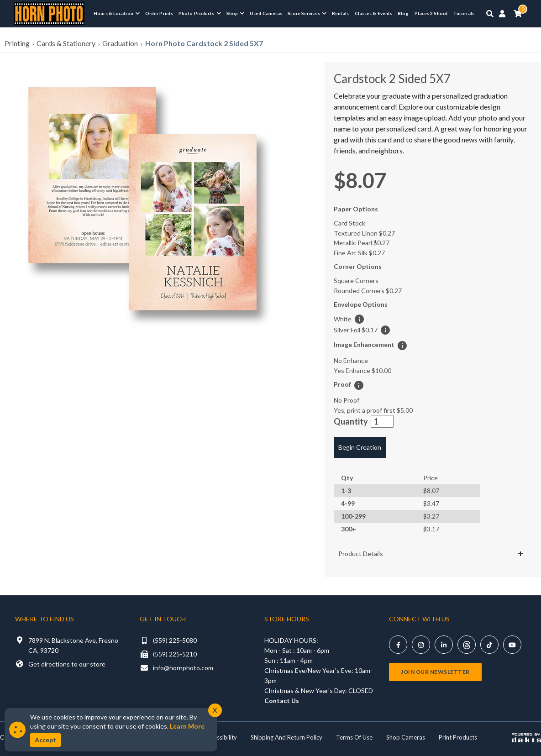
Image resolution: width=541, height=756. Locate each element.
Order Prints (159, 13)
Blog (403, 13)
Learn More (187, 726)
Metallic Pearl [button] (362, 243)
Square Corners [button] (356, 281)
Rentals (341, 13)
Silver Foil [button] (356, 330)
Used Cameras (266, 13)
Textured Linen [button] (364, 233)
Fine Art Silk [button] (359, 253)
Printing (17, 43)
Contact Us (282, 701)
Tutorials (464, 13)
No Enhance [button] (351, 360)
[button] (142, 199)
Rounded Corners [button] (368, 291)
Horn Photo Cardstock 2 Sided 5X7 (204, 43)
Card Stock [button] (349, 223)
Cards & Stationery (66, 43)
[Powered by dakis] (526, 738)
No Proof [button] (347, 400)
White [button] (343, 319)
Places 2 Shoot (431, 13)
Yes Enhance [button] (362, 370)
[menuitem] (117, 13)
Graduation (120, 43)
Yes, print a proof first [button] (373, 410)
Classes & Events (374, 13)
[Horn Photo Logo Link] (49, 13)
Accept (45, 740)
